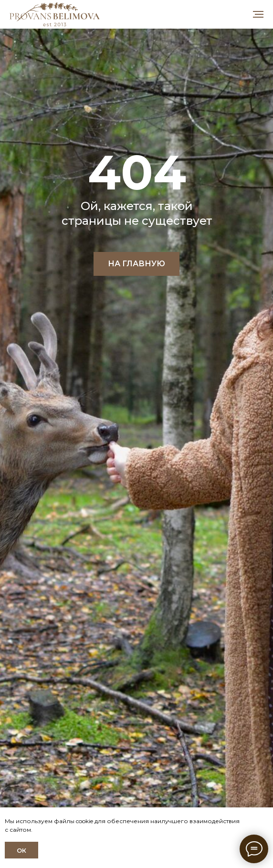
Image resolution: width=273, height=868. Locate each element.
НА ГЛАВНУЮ (136, 264)
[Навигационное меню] (258, 14)
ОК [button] (21, 850)
